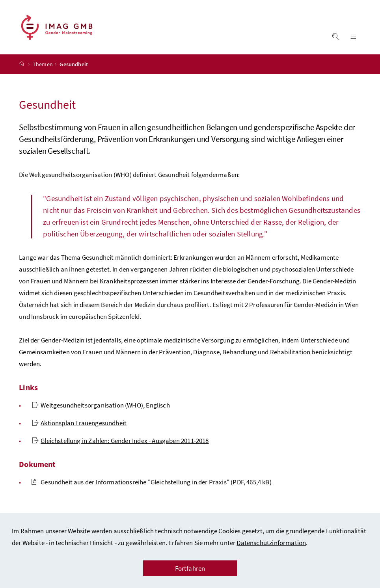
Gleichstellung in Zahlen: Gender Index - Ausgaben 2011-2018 (120, 441)
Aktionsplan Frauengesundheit (79, 423)
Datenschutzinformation (271, 543)
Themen (43, 64)
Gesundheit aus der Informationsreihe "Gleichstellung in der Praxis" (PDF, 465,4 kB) (151, 482)
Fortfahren (190, 568)
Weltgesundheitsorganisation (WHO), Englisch (101, 405)
